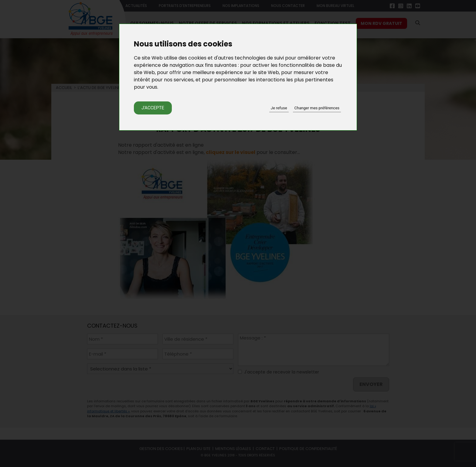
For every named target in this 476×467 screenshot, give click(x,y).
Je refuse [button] (279, 108)
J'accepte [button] (153, 108)
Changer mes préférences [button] (317, 108)
